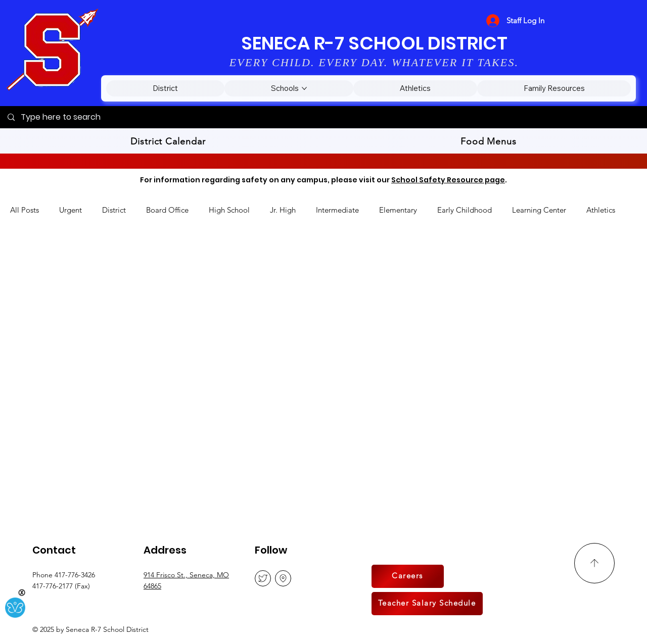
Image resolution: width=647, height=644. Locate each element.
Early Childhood (465, 210)
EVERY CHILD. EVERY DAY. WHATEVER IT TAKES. (374, 62)
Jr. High (283, 210)
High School (229, 210)
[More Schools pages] (304, 88)
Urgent (71, 210)
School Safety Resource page (448, 180)
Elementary (398, 210)
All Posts (25, 210)
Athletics (601, 210)
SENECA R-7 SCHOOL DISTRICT (374, 43)
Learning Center (539, 210)
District (114, 210)
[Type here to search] (323, 117)
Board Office (167, 210)
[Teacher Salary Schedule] (427, 604)
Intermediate (337, 210)
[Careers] (408, 576)
